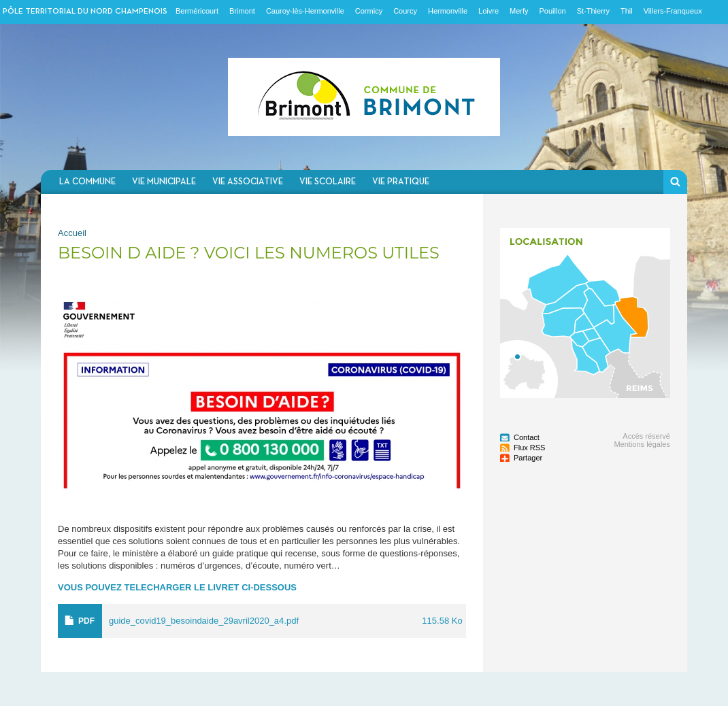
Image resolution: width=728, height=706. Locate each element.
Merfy (519, 11)
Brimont (242, 11)
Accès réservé (646, 436)
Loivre (489, 11)
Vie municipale (164, 182)
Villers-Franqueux (673, 11)
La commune (87, 182)
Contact (527, 437)
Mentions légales (642, 444)
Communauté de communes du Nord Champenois (364, 97)
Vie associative (248, 182)
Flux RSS (529, 448)
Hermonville (448, 11)
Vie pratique (401, 182)
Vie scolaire (328, 182)
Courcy (405, 11)
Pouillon (553, 11)
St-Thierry (593, 11)
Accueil (72, 233)
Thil (627, 11)
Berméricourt (197, 11)
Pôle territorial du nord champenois (85, 12)
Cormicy (369, 11)
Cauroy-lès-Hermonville (305, 11)
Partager (528, 458)
